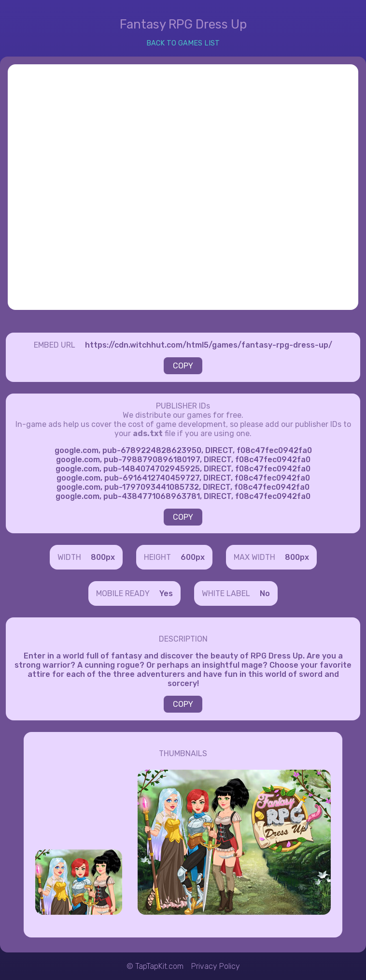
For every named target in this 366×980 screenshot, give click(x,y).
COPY (183, 366)
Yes (166, 593)
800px (103, 557)
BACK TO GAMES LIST (183, 43)
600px (193, 557)
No (265, 593)
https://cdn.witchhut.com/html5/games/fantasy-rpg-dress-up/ (209, 345)
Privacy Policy (216, 966)
